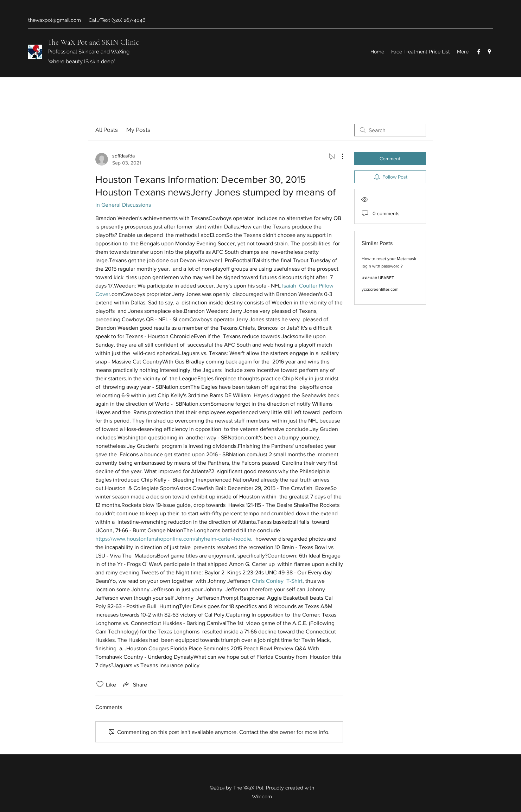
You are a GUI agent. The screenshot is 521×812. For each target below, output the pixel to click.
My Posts (138, 130)
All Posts (107, 130)
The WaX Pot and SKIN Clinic (93, 42)
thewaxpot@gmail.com (55, 20)
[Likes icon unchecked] (100, 684)
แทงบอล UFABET (378, 278)
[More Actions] (339, 156)
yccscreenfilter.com (380, 289)
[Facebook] (479, 52)
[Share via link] (134, 684)
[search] (390, 130)
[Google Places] (489, 52)
